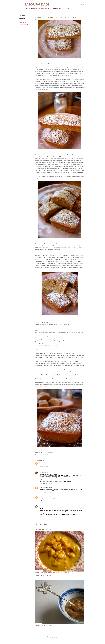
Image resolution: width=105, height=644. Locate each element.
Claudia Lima (42, 472)
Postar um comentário (41, 524)
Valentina (42, 463)
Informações (54, 8)
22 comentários (47, 628)
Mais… (68, 8)
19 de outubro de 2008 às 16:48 (46, 468)
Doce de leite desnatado (45, 625)
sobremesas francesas (24, 24)
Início (26, 8)
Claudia (41, 506)
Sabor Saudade (37, 4)
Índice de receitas (43, 8)
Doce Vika (62, 8)
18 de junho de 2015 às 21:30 (45, 493)
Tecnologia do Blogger (53, 637)
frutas (21, 21)
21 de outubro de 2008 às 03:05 (46, 483)
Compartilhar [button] (22, 15)
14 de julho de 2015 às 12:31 (45, 521)
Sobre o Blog (33, 8)
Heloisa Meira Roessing (45, 487)
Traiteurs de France (58, 324)
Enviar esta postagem (48, 452)
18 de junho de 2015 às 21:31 (45, 502)
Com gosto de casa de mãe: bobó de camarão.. (53, 573)
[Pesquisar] (83, 4)
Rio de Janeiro (23, 23)
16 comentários (47, 575)
